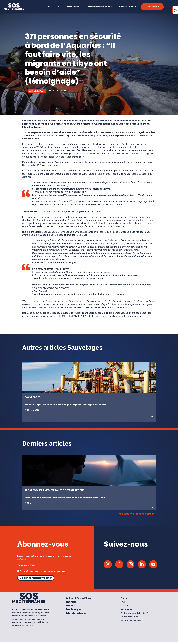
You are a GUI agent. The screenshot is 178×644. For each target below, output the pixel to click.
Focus (80, 490)
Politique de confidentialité (134, 613)
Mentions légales (129, 617)
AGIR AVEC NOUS (126, 7)
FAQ (123, 602)
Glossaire (125, 606)
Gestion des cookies (131, 621)
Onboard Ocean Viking (78, 598)
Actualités (51, 7)
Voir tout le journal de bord (135, 514)
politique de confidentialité (55, 571)
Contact (125, 598)
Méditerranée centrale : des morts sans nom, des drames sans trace (65, 498)
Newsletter (126, 609)
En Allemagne (74, 609)
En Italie (71, 606)
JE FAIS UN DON (152, 7)
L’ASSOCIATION (72, 7)
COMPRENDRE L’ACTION (99, 7)
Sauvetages (37, 91)
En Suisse (71, 602)
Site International (76, 613)
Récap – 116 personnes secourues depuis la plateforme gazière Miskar (66, 404)
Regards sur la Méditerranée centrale (50, 490)
